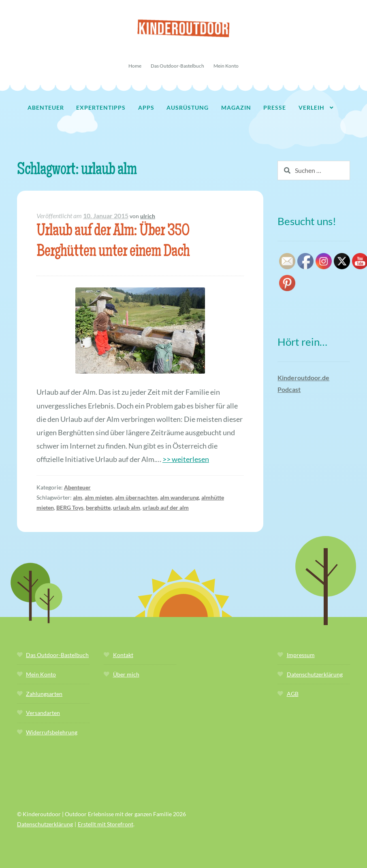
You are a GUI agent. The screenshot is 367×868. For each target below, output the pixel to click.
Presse (275, 107)
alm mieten (99, 497)
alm (78, 497)
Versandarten (43, 713)
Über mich (126, 674)
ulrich (148, 216)
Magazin (236, 107)
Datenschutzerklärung (315, 674)
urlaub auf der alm (166, 507)
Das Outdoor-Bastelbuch (177, 66)
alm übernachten (136, 497)
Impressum (301, 655)
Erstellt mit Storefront (106, 824)
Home (135, 66)
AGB (293, 694)
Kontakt (123, 655)
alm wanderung (179, 497)
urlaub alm (127, 507)
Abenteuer (46, 107)
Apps (146, 107)
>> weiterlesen (186, 459)
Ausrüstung (188, 107)
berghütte (98, 507)
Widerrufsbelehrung (52, 732)
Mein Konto (226, 66)
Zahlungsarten (44, 694)
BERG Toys (70, 507)
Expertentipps (101, 107)
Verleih (312, 107)
